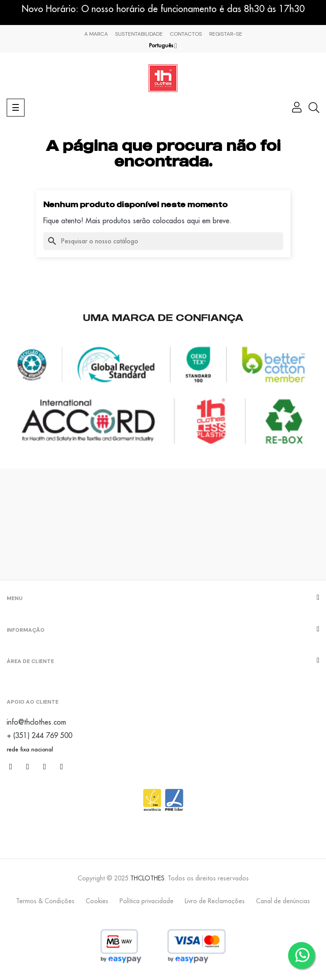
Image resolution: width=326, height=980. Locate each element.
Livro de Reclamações (215, 901)
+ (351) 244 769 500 (39, 735)
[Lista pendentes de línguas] (163, 46)
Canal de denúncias (283, 901)
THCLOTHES (147, 878)
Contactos (186, 34)
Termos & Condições (45, 901)
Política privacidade (146, 901)
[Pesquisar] (163, 241)
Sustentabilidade (139, 34)
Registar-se (226, 34)
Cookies (97, 901)
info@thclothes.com (36, 722)
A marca (96, 34)
